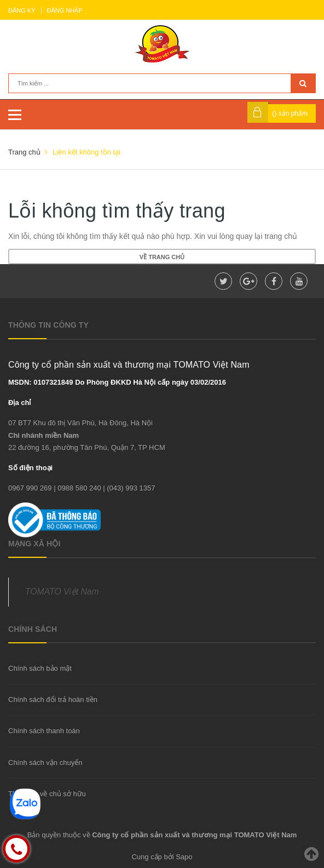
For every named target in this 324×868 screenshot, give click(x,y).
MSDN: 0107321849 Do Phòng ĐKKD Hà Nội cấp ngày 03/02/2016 (117, 382)
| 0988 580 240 (77, 488)
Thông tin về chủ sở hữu (47, 794)
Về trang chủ (162, 257)
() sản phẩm (290, 113)
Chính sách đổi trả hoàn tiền (53, 699)
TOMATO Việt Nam (62, 592)
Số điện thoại (30, 468)
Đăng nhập (65, 10)
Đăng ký (22, 10)
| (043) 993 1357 (129, 488)
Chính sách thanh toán (44, 731)
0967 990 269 (30, 488)
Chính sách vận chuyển (45, 763)
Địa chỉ (19, 402)
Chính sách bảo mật (40, 668)
